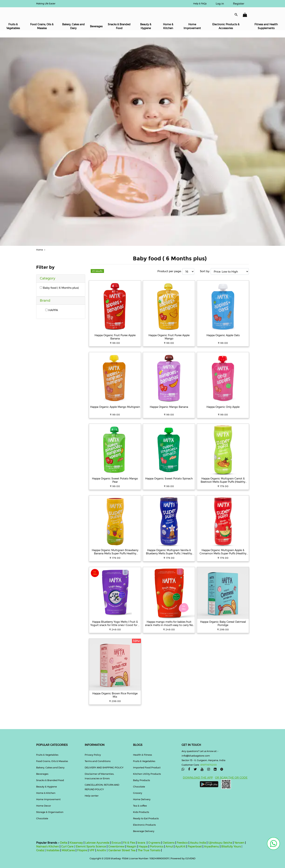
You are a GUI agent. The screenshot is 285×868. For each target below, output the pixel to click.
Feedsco (182, 843)
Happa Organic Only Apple (223, 407)
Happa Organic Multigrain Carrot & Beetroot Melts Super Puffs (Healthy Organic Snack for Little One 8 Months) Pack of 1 (223, 480)
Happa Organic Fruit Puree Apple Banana (115, 337)
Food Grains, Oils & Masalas (42, 26)
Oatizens (169, 843)
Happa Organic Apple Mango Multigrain (115, 407)
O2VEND (190, 858)
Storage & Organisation (50, 812)
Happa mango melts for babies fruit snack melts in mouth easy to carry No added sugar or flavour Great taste (169, 623)
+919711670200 (208, 765)
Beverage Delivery (144, 831)
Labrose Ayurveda (97, 843)
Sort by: (205, 271)
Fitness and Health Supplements (266, 26)
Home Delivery (142, 799)
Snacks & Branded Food (119, 26)
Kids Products (141, 812)
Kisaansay (76, 843)
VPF (92, 850)
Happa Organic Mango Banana (169, 407)
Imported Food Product (147, 767)
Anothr (101, 850)
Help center (92, 796)
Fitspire (82, 850)
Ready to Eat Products (146, 818)
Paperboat (195, 846)
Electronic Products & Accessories (226, 26)
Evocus (116, 843)
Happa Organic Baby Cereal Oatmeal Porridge (223, 623)
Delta (64, 843)
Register (239, 4)
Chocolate (42, 818)
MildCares (68, 850)
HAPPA (52, 310)
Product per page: (169, 271)
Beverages (96, 26)
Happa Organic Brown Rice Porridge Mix (115, 695)
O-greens (154, 843)
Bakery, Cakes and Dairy (73, 26)
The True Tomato (149, 850)
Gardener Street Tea (122, 850)
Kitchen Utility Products (147, 774)
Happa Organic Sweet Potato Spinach (169, 479)
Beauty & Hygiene (146, 26)
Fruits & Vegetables (13, 26)
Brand (45, 300)
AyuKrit (180, 846)
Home (41, 250)
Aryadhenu (211, 846)
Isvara (141, 843)
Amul (169, 846)
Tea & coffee (140, 806)
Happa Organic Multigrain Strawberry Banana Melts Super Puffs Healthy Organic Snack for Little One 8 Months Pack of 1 (115, 552)
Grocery (138, 793)
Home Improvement (192, 26)
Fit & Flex (129, 843)
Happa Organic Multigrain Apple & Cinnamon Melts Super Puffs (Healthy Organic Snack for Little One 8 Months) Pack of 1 (223, 552)
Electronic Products (144, 825)
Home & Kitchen (168, 26)
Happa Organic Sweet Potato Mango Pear (115, 480)
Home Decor (44, 806)
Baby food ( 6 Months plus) (59, 288)
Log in (220, 4)
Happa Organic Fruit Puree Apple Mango (169, 337)
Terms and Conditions (98, 761)
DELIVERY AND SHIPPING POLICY (104, 767)
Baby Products (142, 780)
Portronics (157, 846)
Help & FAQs (200, 4)
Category (48, 278)
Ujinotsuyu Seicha (220, 843)
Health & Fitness (142, 755)
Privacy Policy (93, 755)
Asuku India (198, 843)
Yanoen (239, 843)
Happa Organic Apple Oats (223, 335)
